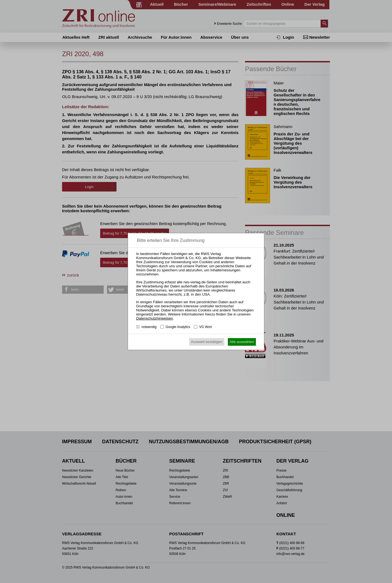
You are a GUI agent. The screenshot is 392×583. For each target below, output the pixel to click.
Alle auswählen (242, 342)
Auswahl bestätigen (207, 342)
